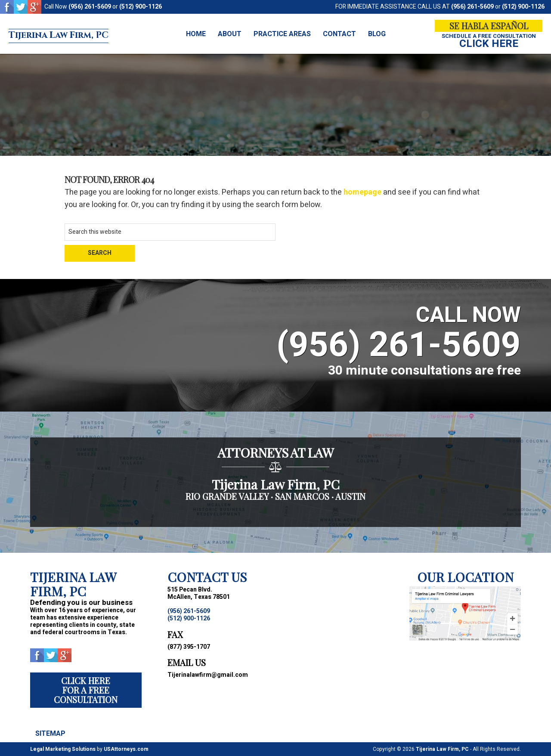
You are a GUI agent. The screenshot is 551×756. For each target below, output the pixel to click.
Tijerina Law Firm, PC (83, 34)
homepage (362, 192)
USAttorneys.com (126, 749)
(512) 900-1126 (141, 7)
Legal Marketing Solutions (63, 749)
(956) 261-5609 (90, 7)
